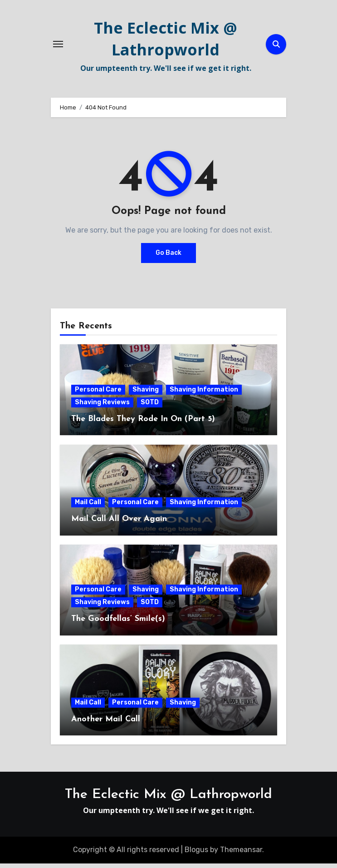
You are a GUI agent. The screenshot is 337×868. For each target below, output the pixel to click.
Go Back (168, 257)
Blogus (196, 854)
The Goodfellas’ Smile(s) (118, 623)
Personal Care (98, 394)
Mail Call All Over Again (119, 523)
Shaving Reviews (102, 407)
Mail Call (88, 507)
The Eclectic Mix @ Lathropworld (166, 41)
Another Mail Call (106, 724)
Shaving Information (204, 394)
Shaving (146, 394)
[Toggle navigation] (58, 46)
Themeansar (241, 854)
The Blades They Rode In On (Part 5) (143, 424)
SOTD (150, 407)
